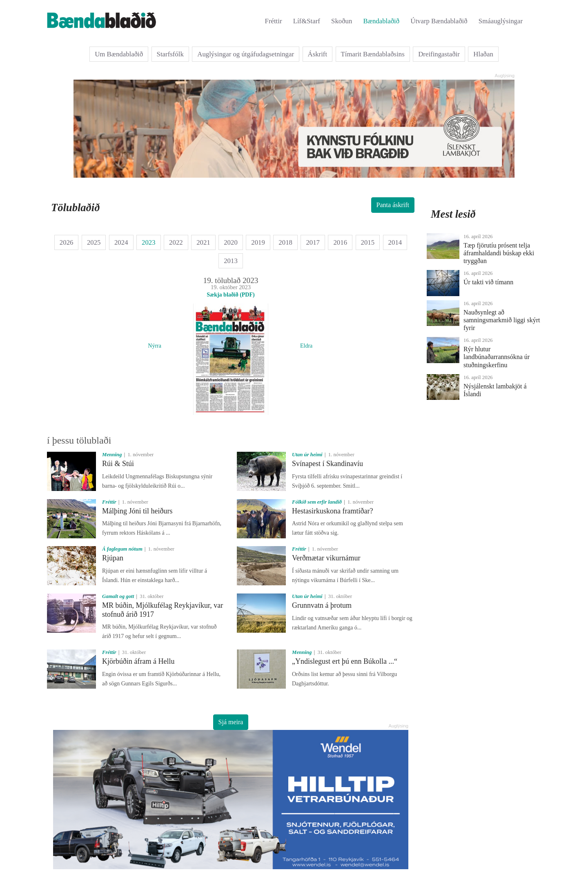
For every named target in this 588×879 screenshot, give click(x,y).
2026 (67, 242)
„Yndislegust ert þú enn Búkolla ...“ (345, 661)
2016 (340, 242)
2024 (121, 242)
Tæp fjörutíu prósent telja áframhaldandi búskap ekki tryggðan (499, 253)
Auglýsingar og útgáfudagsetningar (246, 54)
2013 (231, 261)
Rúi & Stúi (118, 464)
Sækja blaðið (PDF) (231, 295)
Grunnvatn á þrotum (322, 605)
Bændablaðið (382, 21)
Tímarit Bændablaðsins (373, 54)
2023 (149, 242)
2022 (176, 242)
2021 (203, 242)
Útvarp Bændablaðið (439, 21)
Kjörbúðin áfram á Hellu (138, 661)
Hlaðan (483, 54)
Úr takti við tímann (488, 282)
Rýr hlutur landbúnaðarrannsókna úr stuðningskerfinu (497, 357)
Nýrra (155, 346)
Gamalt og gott (118, 596)
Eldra (306, 346)
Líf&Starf (307, 21)
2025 (94, 242)
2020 (231, 242)
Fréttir (274, 21)
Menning (112, 455)
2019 (258, 242)
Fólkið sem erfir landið (317, 502)
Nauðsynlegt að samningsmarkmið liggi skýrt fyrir (502, 320)
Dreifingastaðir (439, 54)
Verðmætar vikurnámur (326, 558)
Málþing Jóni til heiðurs (137, 511)
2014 (395, 242)
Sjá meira (231, 722)
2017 (313, 242)
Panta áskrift (393, 205)
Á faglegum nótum (122, 549)
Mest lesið (453, 214)
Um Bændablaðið (119, 54)
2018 (285, 242)
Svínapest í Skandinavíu (327, 464)
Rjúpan (113, 558)
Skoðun (342, 21)
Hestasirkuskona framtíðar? (332, 511)
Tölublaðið (75, 207)
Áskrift (318, 54)
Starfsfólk (170, 54)
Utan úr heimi (307, 455)
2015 (368, 242)
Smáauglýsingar (501, 21)
